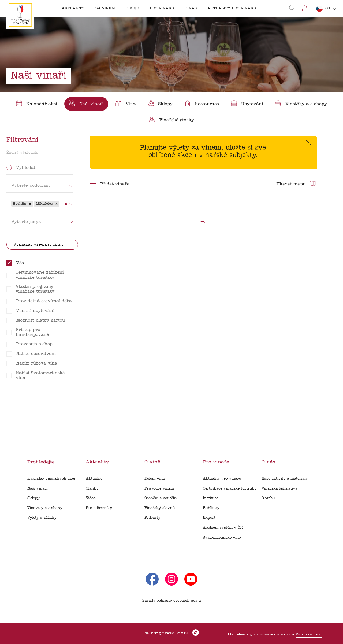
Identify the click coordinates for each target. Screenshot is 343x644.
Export (209, 518)
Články (92, 489)
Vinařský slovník (160, 508)
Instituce (211, 498)
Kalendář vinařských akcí (51, 479)
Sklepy (33, 498)
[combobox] (61, 204)
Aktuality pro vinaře (222, 479)
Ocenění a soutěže (161, 498)
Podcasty (152, 518)
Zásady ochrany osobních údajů (172, 601)
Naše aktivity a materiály (285, 479)
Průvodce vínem (159, 489)
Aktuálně (94, 479)
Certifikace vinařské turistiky (230, 489)
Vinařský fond (309, 634)
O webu (268, 498)
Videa (91, 498)
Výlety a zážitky (42, 518)
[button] (30, 204)
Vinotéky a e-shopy (45, 508)
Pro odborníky (99, 508)
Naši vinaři (37, 489)
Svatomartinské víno (222, 538)
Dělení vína (155, 479)
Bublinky (211, 508)
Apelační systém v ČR (223, 528)
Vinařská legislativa (279, 489)
